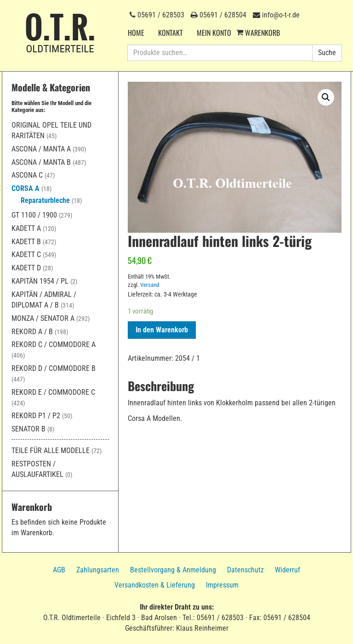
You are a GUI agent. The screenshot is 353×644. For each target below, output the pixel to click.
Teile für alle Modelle (51, 451)
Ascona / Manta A (41, 149)
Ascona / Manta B (41, 162)
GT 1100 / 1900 (34, 215)
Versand (150, 285)
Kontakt (171, 33)
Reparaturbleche (45, 200)
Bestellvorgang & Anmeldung (173, 570)
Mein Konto (214, 33)
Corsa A (26, 188)
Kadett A (26, 228)
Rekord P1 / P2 (36, 416)
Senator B (28, 429)
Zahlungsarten (98, 570)
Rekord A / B (32, 332)
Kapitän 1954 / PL (40, 281)
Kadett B (26, 242)
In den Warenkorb (162, 330)
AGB (59, 570)
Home (136, 33)
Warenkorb (262, 33)
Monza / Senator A (43, 318)
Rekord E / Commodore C (53, 392)
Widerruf (288, 570)
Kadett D (26, 268)
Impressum (222, 585)
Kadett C (26, 255)
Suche (327, 53)
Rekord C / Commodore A (54, 344)
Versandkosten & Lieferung (155, 585)
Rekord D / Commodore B (54, 368)
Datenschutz (245, 570)
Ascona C (27, 175)
